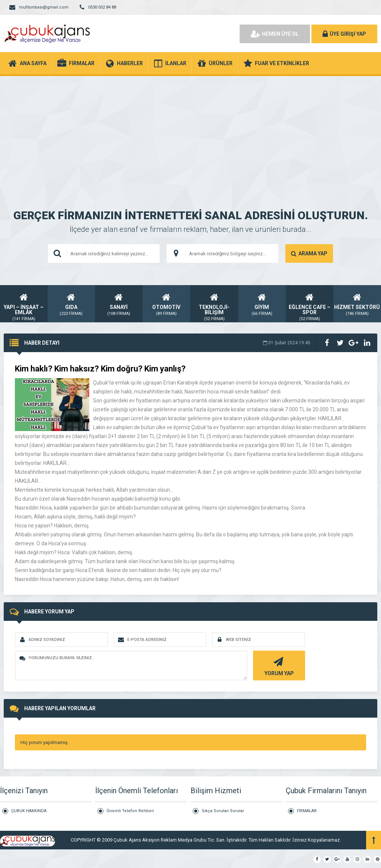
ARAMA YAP (309, 253)
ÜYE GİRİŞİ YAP (344, 34)
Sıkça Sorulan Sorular (223, 811)
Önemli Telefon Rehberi (130, 811)
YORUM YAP (278, 666)
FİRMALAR (307, 811)
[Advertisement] (190, 132)
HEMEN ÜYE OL (275, 34)
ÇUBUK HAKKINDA (29, 811)
